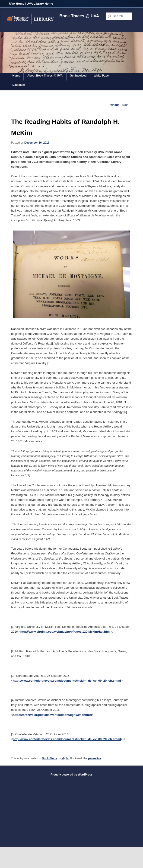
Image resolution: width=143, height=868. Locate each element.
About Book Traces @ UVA (45, 76)
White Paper (102, 76)
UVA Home (17, 4)
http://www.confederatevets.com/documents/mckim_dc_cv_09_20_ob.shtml (67, 681)
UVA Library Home (40, 4)
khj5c (65, 758)
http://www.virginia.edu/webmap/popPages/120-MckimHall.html (65, 632)
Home (16, 76)
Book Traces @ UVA (79, 16)
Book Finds (49, 758)
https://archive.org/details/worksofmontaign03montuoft (52, 715)
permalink (95, 758)
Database (19, 85)
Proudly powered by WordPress (71, 775)
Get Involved (78, 76)
